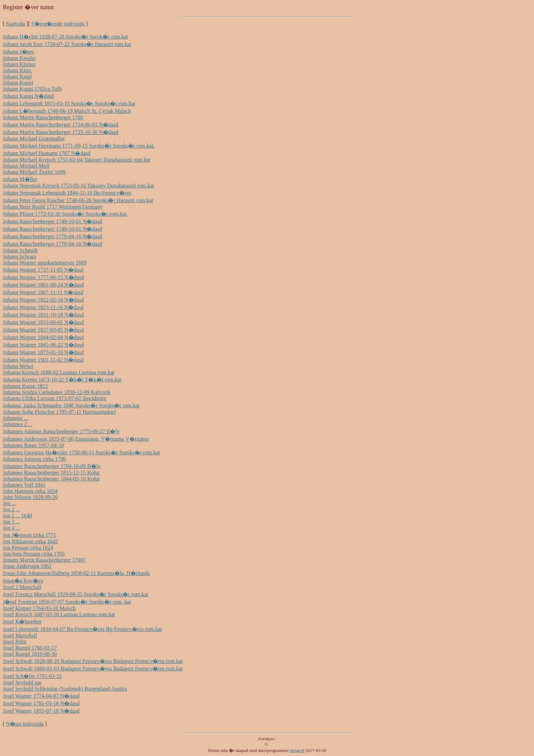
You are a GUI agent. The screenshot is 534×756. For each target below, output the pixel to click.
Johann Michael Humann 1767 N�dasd (47, 153)
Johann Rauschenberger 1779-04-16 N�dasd (52, 236)
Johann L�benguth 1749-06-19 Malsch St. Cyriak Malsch (67, 111)
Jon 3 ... (11, 522)
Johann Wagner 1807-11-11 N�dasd (43, 292)
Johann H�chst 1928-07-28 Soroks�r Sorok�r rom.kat (65, 37)
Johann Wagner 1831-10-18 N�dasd (43, 315)
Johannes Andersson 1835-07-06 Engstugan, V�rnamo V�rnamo (76, 439)
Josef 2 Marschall (22, 587)
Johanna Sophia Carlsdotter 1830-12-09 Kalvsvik (57, 392)
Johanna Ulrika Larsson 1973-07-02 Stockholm (54, 398)
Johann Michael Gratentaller (34, 139)
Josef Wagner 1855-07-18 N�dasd (41, 711)
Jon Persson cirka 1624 (28, 548)
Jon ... (9, 503)
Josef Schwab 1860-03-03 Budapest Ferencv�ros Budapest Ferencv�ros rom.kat (93, 669)
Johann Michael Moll (26, 166)
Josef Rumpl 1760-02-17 (30, 648)
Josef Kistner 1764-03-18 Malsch (39, 608)
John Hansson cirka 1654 (30, 491)
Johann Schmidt (20, 250)
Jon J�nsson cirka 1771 (29, 535)
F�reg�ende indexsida (58, 24)
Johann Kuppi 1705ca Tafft (32, 89)
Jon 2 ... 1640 (17, 516)
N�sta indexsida (25, 724)
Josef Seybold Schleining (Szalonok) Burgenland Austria (65, 689)
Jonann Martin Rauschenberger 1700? (44, 560)
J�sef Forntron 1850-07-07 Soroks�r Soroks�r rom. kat (67, 602)
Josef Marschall (20, 636)
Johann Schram (19, 256)
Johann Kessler (19, 58)
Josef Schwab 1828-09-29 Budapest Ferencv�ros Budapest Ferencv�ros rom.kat (93, 661)
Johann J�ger (18, 52)
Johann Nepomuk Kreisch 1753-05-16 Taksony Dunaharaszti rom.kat (78, 186)
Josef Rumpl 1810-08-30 (30, 654)
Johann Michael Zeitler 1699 (34, 172)
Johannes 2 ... (18, 424)
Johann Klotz (17, 70)
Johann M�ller (20, 179)
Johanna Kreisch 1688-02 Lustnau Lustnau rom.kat (59, 372)
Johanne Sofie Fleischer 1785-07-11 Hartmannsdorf (59, 412)
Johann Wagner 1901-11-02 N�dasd (43, 360)
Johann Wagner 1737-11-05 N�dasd (43, 270)
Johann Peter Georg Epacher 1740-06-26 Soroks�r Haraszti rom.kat (78, 200)
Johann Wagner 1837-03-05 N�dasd (43, 330)
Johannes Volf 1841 (24, 485)
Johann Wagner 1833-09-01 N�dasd (43, 322)
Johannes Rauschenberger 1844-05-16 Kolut (51, 479)
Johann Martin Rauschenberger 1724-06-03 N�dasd (60, 125)
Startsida (15, 24)
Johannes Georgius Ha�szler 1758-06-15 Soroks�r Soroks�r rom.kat (81, 452)
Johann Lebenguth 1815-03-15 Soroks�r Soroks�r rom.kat (69, 103)
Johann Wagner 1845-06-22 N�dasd (43, 345)
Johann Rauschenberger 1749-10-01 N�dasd (52, 221)
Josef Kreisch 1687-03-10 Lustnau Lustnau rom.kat (59, 614)
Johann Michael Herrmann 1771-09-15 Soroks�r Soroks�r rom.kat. (79, 146)
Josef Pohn (15, 642)
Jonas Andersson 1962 (27, 566)
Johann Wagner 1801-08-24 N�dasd (43, 285)
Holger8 (297, 750)
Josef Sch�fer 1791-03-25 (32, 676)
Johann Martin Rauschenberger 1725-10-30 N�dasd (60, 132)
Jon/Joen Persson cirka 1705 (34, 554)
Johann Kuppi (18, 83)
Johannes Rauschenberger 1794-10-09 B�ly (52, 466)
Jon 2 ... (11, 509)
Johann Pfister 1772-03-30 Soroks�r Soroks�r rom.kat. (65, 214)
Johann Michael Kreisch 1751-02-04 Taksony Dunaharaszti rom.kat (77, 160)
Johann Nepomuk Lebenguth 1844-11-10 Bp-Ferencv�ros (67, 193)
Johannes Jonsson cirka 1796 (34, 459)
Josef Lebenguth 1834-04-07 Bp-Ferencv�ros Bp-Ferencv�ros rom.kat (82, 629)
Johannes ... (15, 418)
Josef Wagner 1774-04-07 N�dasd (41, 696)
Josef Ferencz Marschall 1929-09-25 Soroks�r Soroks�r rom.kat (75, 594)
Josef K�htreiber (22, 622)
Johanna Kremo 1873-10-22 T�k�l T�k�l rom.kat (62, 380)
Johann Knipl (17, 77)
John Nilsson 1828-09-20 (30, 497)
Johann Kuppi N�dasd (28, 96)
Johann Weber (18, 366)
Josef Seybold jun (22, 683)
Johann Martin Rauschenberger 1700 (43, 117)
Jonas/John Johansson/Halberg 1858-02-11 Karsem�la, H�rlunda (76, 573)
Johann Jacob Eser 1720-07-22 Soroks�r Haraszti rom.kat (67, 44)
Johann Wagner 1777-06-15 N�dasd (43, 277)
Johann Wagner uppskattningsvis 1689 (45, 263)
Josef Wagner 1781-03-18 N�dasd (41, 703)
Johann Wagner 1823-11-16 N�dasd (43, 307)
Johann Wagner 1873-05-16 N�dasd (43, 352)
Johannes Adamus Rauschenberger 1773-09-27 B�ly (61, 431)
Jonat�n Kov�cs (23, 581)
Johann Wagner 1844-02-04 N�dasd (43, 337)
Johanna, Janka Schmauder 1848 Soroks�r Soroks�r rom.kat (71, 405)
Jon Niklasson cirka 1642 (30, 541)
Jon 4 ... (11, 528)
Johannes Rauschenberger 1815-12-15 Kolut (51, 473)
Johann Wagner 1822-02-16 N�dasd (43, 300)
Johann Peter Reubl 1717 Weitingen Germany (53, 207)
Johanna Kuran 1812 (25, 386)
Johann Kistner (19, 64)
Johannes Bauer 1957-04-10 (33, 445)
